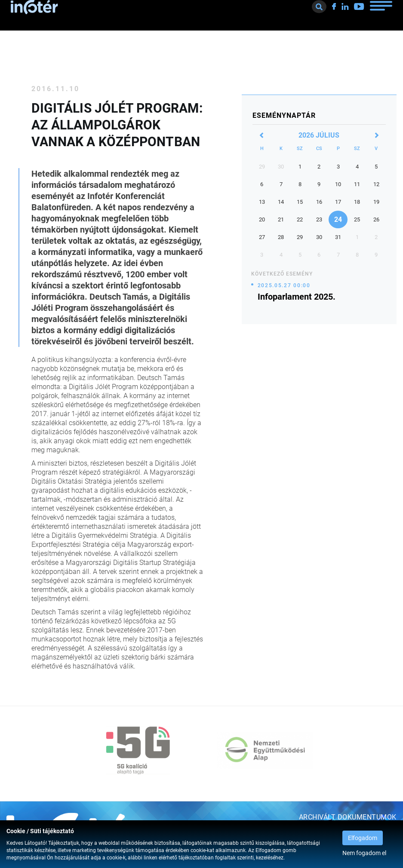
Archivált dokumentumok (348, 817)
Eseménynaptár (284, 115)
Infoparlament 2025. (297, 297)
